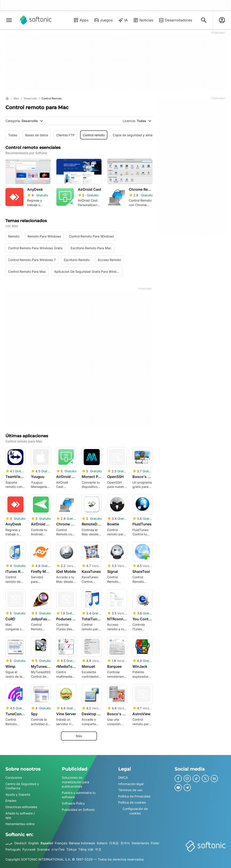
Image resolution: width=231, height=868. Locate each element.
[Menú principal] (9, 20)
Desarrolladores (175, 20)
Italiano (102, 843)
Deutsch (21, 843)
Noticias (143, 20)
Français (61, 843)
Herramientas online (20, 824)
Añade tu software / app (20, 815)
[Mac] (16, 99)
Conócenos (14, 777)
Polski (155, 843)
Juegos (103, 20)
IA (123, 20)
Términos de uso (130, 790)
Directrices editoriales (21, 807)
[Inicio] (7, 99)
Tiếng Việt (86, 849)
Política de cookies (132, 802)
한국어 (125, 843)
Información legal (131, 784)
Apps (81, 20)
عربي (9, 843)
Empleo (11, 801)
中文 (98, 849)
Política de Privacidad (134, 796)
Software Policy (73, 803)
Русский (29, 849)
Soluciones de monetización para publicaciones (75, 782)
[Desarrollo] (30, 99)
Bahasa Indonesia (82, 843)
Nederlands (140, 843)
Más (79, 736)
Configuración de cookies (135, 811)
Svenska (43, 849)
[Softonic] (36, 20)
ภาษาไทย (58, 849)
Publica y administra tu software (79, 795)
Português (13, 849)
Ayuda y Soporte (18, 794)
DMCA (123, 777)
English (34, 843)
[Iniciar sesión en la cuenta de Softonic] (222, 20)
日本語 (114, 843)
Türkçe (71, 849)
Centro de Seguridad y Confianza (22, 786)
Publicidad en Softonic (78, 810)
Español (47, 843)
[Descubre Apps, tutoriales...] (204, 20)
